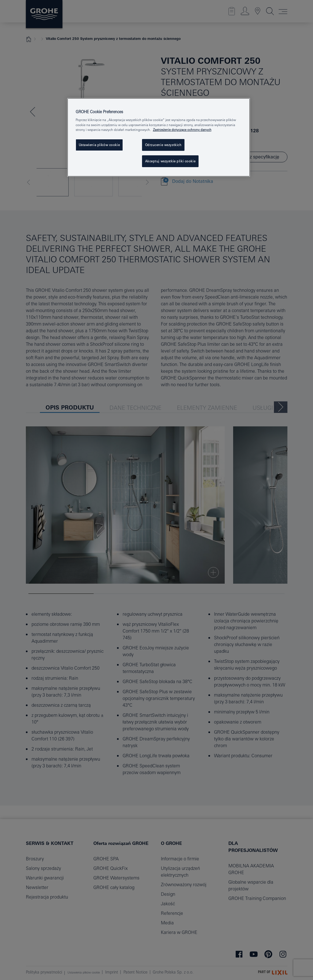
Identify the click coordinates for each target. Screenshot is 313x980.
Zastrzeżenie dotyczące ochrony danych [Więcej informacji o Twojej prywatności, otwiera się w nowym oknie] (182, 130)
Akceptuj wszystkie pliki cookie (170, 161)
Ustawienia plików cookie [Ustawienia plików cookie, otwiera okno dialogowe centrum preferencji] (99, 145)
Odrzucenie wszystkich (163, 145)
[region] (159, 137)
